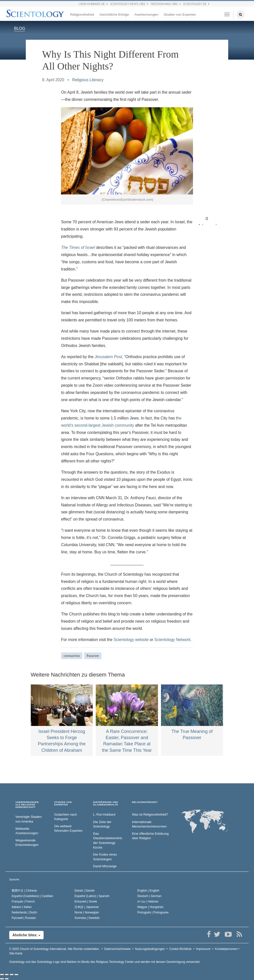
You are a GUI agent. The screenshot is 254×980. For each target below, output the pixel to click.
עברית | (148, 902)
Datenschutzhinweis (117, 949)
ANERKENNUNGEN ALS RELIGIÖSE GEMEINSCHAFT (27, 805)
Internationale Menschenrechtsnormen (149, 824)
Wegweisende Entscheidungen (27, 843)
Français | (23, 902)
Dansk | (84, 891)
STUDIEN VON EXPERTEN (63, 804)
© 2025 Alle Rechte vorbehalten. (55, 949)
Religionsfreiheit (82, 15)
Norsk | (87, 912)
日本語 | (87, 907)
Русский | (24, 918)
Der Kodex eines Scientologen (105, 857)
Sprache (14, 879)
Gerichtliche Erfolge (114, 15)
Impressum (203, 949)
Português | (153, 912)
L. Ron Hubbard (104, 814)
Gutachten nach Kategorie (66, 817)
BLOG (20, 28)
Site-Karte (16, 953)
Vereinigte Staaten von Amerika (29, 819)
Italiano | (22, 907)
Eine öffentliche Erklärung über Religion (150, 836)
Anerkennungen (146, 15)
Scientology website (131, 640)
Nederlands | (24, 912)
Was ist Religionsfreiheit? (150, 814)
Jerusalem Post (108, 357)
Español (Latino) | (92, 896)
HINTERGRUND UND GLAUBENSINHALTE (106, 804)
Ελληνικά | (86, 902)
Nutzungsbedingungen (150, 949)
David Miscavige (105, 866)
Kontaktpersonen (226, 949)
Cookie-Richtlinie (180, 949)
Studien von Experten (180, 15)
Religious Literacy (88, 80)
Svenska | (87, 918)
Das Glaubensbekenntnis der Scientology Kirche (108, 841)
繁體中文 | (24, 891)
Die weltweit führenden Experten (68, 829)
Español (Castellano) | (32, 896)
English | (148, 891)
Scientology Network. (173, 640)
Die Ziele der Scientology (102, 824)
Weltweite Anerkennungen (27, 831)
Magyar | (150, 907)
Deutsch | (149, 896)
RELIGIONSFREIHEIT (145, 802)
